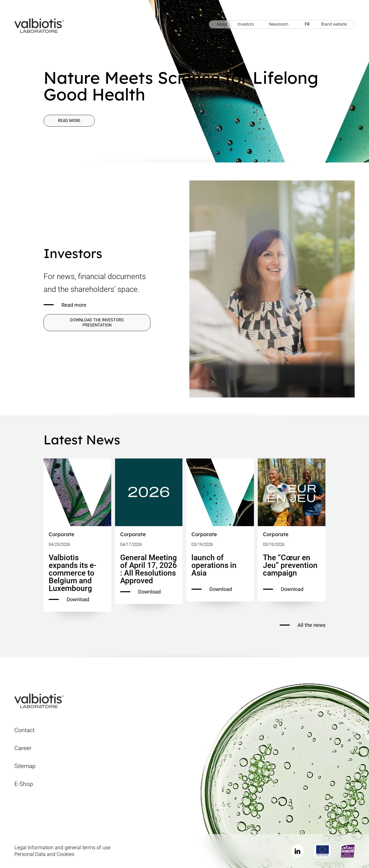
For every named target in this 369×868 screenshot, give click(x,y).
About (222, 24)
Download (69, 599)
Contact (24, 730)
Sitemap (25, 766)
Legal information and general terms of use (62, 847)
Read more (69, 121)
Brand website (334, 24)
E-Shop (24, 784)
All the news (303, 625)
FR (307, 24)
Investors (246, 24)
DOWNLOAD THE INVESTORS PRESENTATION (97, 323)
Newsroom (279, 24)
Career (23, 748)
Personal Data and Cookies (44, 854)
